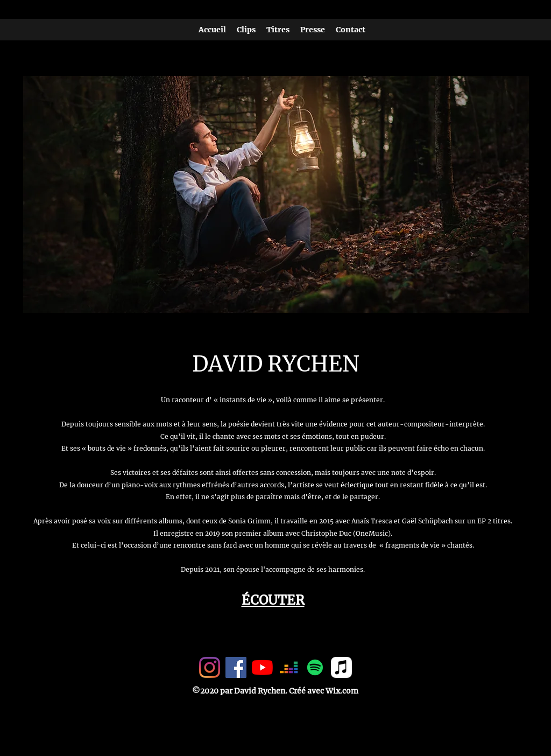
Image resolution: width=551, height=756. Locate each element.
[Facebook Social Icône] (236, 667)
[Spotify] (315, 667)
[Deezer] (289, 667)
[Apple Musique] (341, 667)
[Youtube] (262, 667)
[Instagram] (210, 667)
